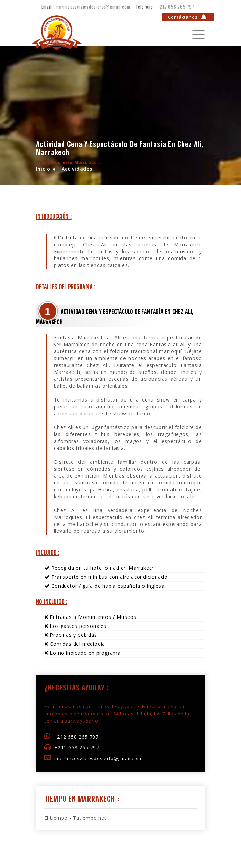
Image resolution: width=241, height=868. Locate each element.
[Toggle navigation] (181, 32)
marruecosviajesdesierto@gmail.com (93, 7)
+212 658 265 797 (176, 7)
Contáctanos (188, 17)
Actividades (76, 169)
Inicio (43, 169)
